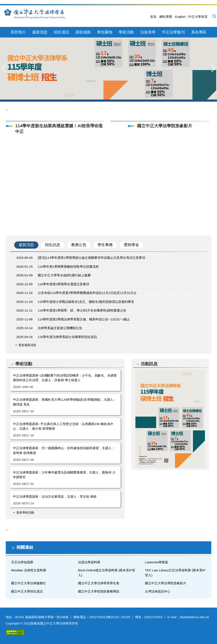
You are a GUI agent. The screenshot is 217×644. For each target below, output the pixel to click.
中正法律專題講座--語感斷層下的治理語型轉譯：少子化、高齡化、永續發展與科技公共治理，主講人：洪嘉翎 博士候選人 (65, 378)
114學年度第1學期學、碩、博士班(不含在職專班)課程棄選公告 (82, 310)
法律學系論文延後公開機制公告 (60, 328)
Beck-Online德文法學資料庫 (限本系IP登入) (107, 573)
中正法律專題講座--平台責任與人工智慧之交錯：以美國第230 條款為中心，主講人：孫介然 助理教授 (63, 426)
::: (7, 110)
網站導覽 (166, 17)
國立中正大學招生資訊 (27, 591)
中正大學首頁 (198, 17)
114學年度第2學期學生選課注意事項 (63, 284)
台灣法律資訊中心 (158, 591)
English (180, 17)
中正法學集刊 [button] (173, 32)
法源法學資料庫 (89, 562)
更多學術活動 (25, 512)
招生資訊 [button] (61, 32)
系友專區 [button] (199, 32)
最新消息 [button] (40, 32)
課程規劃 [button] (83, 32)
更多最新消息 (27, 345)
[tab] (26, 245)
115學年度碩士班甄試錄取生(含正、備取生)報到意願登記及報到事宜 (86, 302)
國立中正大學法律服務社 (29, 583)
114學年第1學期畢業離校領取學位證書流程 (68, 267)
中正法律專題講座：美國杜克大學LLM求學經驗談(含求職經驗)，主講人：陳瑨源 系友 (65, 402)
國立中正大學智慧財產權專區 (99, 591)
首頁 (153, 17)
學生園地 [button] (105, 32)
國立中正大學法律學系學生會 (99, 583)
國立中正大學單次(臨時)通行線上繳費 (64, 275)
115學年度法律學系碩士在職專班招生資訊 (67, 337)
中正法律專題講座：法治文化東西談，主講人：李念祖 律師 (55, 497)
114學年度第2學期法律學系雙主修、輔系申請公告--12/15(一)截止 (84, 319)
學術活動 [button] (126, 32)
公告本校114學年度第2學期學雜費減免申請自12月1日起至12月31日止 (87, 293)
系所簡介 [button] (18, 32)
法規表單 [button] (148, 32)
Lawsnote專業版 (156, 562)
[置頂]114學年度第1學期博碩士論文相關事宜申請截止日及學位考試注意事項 (91, 258)
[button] (214, 16)
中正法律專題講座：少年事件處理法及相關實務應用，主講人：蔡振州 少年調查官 (64, 475)
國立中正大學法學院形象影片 (166, 583)
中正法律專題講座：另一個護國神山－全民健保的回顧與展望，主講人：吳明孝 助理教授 (64, 450)
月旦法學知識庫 (22, 562)
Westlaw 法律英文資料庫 (29, 570)
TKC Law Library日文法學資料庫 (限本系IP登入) (175, 573)
